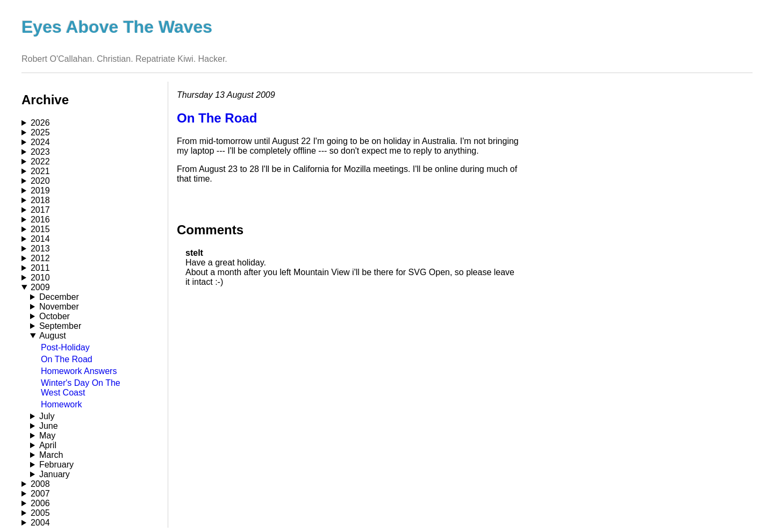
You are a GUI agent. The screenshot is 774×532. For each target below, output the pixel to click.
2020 (40, 181)
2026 (40, 123)
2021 (40, 171)
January (55, 474)
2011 (40, 268)
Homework (61, 404)
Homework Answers (79, 371)
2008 (40, 484)
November (59, 307)
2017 (40, 210)
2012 (40, 258)
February (56, 465)
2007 (40, 494)
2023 (40, 152)
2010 (40, 278)
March (51, 455)
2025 (40, 132)
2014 (40, 239)
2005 (40, 513)
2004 (40, 523)
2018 (40, 200)
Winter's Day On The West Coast (81, 388)
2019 (40, 190)
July (47, 416)
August (53, 336)
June (49, 426)
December (59, 297)
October (55, 316)
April (48, 445)
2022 (40, 161)
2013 (40, 249)
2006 (40, 503)
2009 (40, 287)
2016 (40, 220)
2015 (40, 229)
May (47, 436)
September (60, 326)
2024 (40, 142)
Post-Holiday (65, 347)
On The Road (67, 359)
